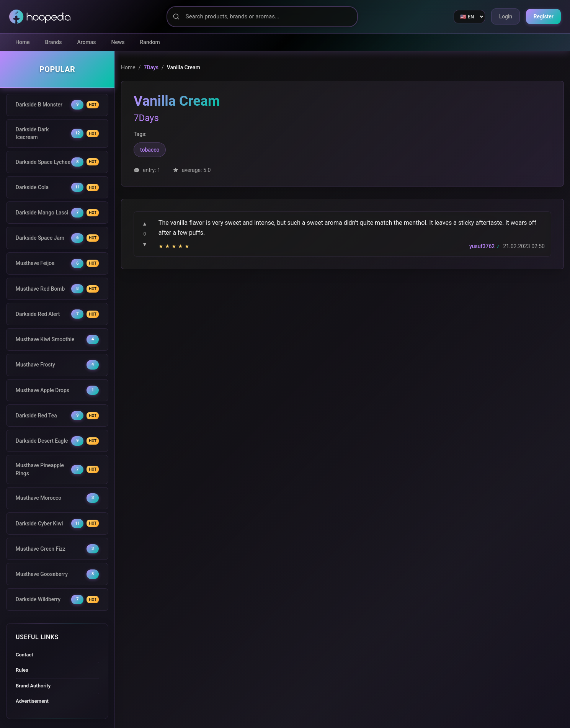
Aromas (87, 42)
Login (505, 16)
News (118, 42)
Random (150, 42)
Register (543, 16)
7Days (151, 67)
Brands (54, 42)
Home (23, 42)
